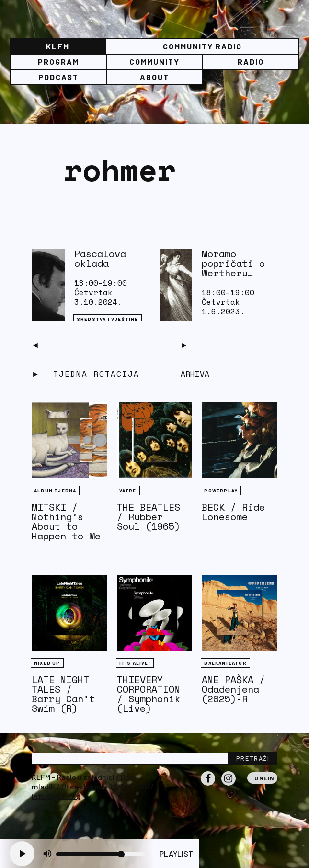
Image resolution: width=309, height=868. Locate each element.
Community (154, 62)
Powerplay (221, 491)
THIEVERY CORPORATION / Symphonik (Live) (149, 694)
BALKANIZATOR (225, 663)
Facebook (208, 785)
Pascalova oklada (100, 258)
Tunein (262, 778)
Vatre (128, 491)
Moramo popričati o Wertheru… (233, 263)
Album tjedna (55, 491)
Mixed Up (47, 663)
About (154, 77)
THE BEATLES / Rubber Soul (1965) (149, 517)
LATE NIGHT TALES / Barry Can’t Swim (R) (63, 694)
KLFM (58, 46)
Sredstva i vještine (108, 319)
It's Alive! (135, 663)
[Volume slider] (101, 854)
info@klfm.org (56, 796)
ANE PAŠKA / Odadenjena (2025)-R (233, 689)
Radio (251, 62)
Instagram (229, 785)
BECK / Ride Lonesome (233, 512)
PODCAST (58, 77)
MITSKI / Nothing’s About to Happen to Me (66, 521)
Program (58, 62)
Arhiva (195, 374)
